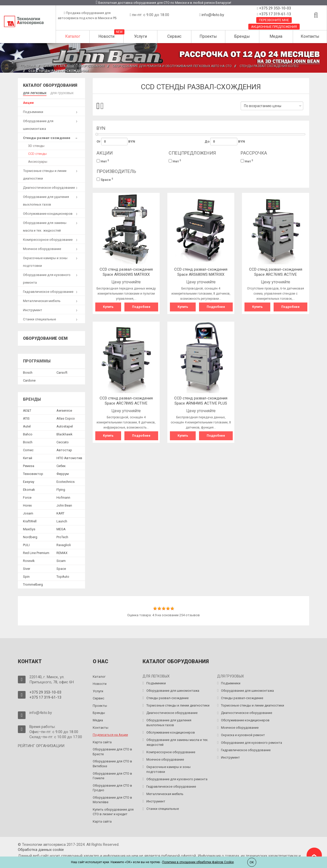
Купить (108, 307)
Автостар (64, 450)
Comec (28, 450)
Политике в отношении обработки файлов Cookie (198, 862)
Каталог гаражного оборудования (74, 66)
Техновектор (33, 473)
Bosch (28, 372)
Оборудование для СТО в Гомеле (112, 775)
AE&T (27, 410)
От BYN (116, 142)
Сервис (174, 36)
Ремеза (29, 465)
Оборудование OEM (45, 338)
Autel (27, 426)
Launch (62, 521)
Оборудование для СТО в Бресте (112, 751)
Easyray (29, 481)
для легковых (34, 92)
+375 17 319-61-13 (275, 14)
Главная (28, 66)
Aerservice (64, 410)
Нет (103, 161)
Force (27, 497)
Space (105, 179)
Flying (61, 489)
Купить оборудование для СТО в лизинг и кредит (113, 811)
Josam (28, 513)
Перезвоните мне (274, 20)
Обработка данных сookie (41, 849)
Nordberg (30, 537)
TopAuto (63, 576)
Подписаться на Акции (110, 734)
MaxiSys (29, 529)
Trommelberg (33, 584)
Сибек (61, 465)
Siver (27, 568)
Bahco (28, 434)
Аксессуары (38, 161)
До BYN (225, 142)
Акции (28, 102)
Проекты (208, 36)
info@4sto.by (213, 15)
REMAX (62, 552)
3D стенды (36, 145)
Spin (26, 576)
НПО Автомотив (69, 457)
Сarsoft (62, 372)
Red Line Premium (36, 552)
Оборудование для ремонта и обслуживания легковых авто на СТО (172, 66)
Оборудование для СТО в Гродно (112, 787)
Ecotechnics (66, 481)
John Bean (64, 505)
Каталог (73, 36)
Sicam (61, 560)
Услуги (141, 36)
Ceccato (63, 442)
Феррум (63, 473)
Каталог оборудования (50, 85)
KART (60, 513)
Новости (106, 36)
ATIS (26, 418)
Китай (28, 457)
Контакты (310, 36)
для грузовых (59, 92)
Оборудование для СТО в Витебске (112, 763)
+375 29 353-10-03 (275, 8)
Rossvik (29, 560)
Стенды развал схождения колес (269, 66)
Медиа (276, 36)
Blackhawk (65, 434)
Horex (27, 505)
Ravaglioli (64, 544)
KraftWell (30, 521)
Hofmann (63, 497)
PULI (26, 544)
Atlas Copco (66, 418)
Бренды (242, 36)
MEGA (61, 529)
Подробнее (141, 307)
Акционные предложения (274, 27)
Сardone (29, 380)
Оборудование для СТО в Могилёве (112, 799)
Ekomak (29, 489)
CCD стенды (37, 153)
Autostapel (65, 426)
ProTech (62, 537)
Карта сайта (102, 742)
